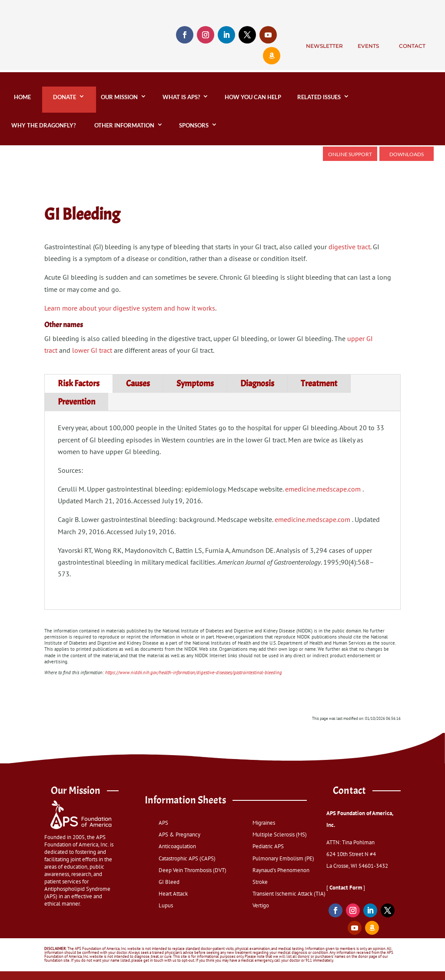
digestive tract (349, 247)
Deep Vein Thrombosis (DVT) (193, 870)
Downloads (407, 154)
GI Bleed (169, 882)
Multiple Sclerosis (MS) (280, 835)
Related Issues (319, 97)
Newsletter (324, 46)
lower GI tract (92, 350)
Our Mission (119, 97)
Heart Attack (173, 894)
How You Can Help (253, 97)
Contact (412, 46)
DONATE (65, 97)
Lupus (166, 905)
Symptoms (195, 383)
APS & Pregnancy (179, 835)
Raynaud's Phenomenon (281, 870)
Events (368, 46)
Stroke (260, 882)
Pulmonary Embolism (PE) (283, 858)
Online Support (350, 154)
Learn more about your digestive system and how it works (130, 308)
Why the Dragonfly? (45, 125)
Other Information (124, 125)
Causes (138, 383)
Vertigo (261, 905)
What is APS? (181, 97)
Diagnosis (257, 383)
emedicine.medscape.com (323, 489)
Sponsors (194, 125)
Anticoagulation (177, 846)
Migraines (264, 823)
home (21, 97)
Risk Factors (79, 383)
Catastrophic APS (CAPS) (187, 858)
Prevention (76, 402)
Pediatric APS (268, 846)
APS (163, 823)
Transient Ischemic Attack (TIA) (289, 894)
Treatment (319, 383)
